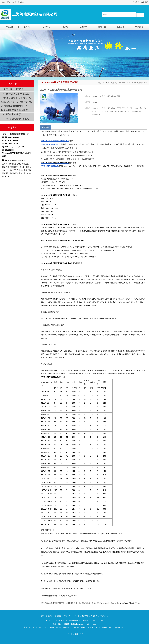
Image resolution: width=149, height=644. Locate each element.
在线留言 (94, 616)
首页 (107, 83)
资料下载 (85, 616)
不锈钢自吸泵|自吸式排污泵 (15, 106)
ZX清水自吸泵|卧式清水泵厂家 (16, 98)
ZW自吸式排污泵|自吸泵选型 (15, 94)
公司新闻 (58, 616)
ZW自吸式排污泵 (42, 627)
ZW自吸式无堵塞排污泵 (50, 145)
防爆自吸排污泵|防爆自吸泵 (15, 110)
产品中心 (67, 616)
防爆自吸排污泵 (96, 627)
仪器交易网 (79, 634)
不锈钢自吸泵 (84, 627)
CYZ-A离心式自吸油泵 (69, 627)
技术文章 (76, 616)
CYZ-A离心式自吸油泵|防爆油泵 (17, 102)
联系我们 (103, 616)
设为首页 (136, 2)
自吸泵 (32, 627)
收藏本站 (145, 2)
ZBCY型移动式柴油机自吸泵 (15, 119)
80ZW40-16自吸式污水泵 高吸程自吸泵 (55, 141)
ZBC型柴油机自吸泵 (11, 114)
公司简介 (49, 616)
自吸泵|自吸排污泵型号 (12, 89)
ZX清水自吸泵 (54, 627)
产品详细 (45, 127)
